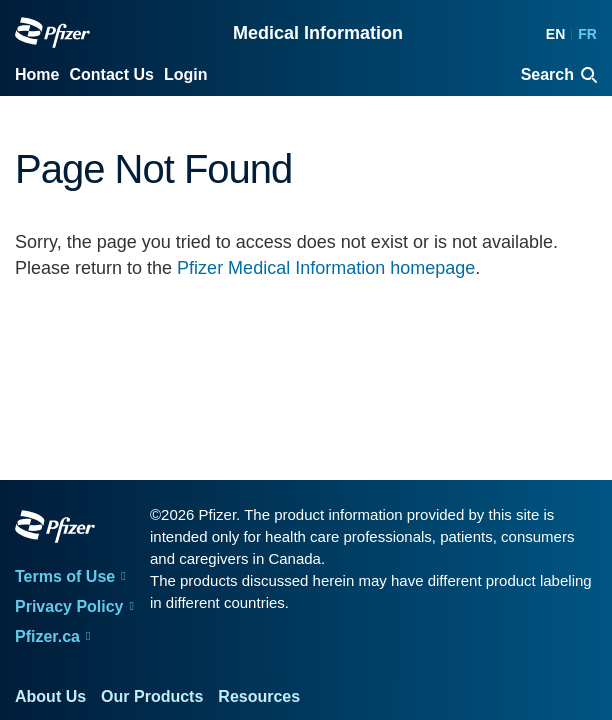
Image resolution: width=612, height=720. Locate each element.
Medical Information (318, 33)
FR (587, 34)
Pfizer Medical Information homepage (326, 268)
